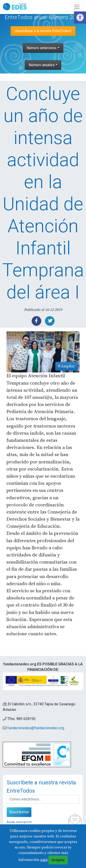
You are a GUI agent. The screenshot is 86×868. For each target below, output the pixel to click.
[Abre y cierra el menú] (77, 7)
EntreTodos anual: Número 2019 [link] (43, 17)
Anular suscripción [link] (19, 822)
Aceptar (58, 860)
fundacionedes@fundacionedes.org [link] (36, 728)
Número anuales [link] (42, 65)
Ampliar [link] (67, 366)
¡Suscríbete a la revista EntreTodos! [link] (43, 31)
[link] (80, 17)
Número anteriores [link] (42, 48)
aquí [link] (44, 860)
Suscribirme (19, 812)
